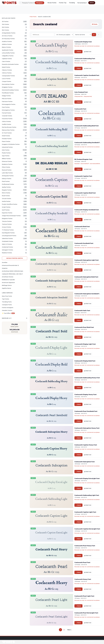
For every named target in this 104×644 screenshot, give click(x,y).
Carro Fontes (6, 61)
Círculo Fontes (6, 199)
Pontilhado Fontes (8, 93)
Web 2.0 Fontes (7, 244)
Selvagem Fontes (7, 250)
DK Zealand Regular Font (83, 159)
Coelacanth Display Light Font (85, 344)
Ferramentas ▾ (82, 3)
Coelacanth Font (80, 109)
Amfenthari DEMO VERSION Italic (13, 271)
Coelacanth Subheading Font (85, 59)
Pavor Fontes (6, 141)
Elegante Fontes (7, 218)
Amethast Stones (8, 277)
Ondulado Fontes (8, 241)
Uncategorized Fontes (9, 236)
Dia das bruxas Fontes (9, 127)
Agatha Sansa (6, 288)
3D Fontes (5, 21)
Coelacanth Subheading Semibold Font (88, 143)
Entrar (92, 3)
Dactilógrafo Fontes (8, 233)
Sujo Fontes (6, 156)
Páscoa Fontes (7, 99)
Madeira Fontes (7, 253)
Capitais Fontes (7, 59)
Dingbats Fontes (7, 87)
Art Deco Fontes (7, 36)
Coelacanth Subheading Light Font (87, 495)
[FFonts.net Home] (9, 3)
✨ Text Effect (8, 313)
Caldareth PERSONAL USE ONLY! (12, 274)
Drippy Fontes (6, 96)
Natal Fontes (6, 67)
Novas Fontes (52, 3)
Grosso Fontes (6, 227)
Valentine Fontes (7, 238)
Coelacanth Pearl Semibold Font (86, 411)
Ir (94, 35)
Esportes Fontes (7, 213)
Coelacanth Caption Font (83, 176)
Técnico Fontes (7, 221)
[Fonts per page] (64, 35)
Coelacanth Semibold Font (84, 243)
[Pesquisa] (32, 3)
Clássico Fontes (7, 70)
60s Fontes (5, 27)
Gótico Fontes (6, 121)
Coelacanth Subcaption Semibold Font (88, 294)
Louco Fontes (6, 79)
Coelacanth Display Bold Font (85, 361)
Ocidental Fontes (7, 247)
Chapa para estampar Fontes (11, 216)
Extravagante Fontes (9, 104)
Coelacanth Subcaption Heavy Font (87, 428)
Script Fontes (6, 207)
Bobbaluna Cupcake (8, 280)
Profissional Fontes (8, 184)
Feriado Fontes (7, 139)
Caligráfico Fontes (8, 56)
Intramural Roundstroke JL (10, 265)
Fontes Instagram (8, 308)
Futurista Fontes (7, 119)
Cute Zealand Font (81, 92)
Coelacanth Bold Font (82, 227)
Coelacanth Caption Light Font (85, 512)
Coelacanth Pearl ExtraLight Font (86, 613)
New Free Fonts (7, 296)
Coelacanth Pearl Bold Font (84, 327)
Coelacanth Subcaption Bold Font (86, 277)
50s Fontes (5, 24)
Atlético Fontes (7, 44)
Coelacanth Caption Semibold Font (87, 75)
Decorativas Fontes (8, 84)
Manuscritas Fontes (8, 130)
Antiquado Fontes (8, 176)
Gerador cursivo (7, 310)
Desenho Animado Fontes (10, 64)
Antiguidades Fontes (9, 33)
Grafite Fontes (7, 124)
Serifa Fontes (6, 201)
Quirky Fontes (6, 187)
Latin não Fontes (7, 173)
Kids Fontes (6, 150)
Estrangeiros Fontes (8, 110)
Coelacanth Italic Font (82, 311)
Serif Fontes (6, 210)
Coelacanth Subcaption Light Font (87, 260)
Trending (72, 3)
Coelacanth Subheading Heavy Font (87, 378)
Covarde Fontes (7, 116)
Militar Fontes (6, 159)
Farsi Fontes (6, 107)
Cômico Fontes (7, 73)
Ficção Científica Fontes (10, 204)
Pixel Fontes (6, 181)
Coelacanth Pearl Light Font (84, 596)
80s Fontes (5, 30)
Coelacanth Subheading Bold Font (87, 126)
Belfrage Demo (7, 285)
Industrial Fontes (7, 147)
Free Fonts (33, 17)
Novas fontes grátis (15, 258)
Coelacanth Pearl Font (82, 562)
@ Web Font (88, 52)
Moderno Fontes (7, 164)
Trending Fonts (7, 302)
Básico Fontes (6, 47)
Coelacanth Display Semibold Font (87, 210)
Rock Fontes (6, 196)
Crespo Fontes (7, 81)
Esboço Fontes (7, 179)
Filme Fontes (6, 167)
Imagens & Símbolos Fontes (11, 144)
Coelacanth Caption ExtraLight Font (87, 529)
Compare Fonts (7, 305)
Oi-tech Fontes (7, 133)
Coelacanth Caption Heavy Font (86, 445)
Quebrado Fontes (8, 50)
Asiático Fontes (7, 41)
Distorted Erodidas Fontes (10, 90)
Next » (69, 630)
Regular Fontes (7, 190)
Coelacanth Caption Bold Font (85, 193)
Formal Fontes (7, 113)
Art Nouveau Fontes (8, 39)
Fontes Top (63, 3)
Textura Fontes (7, 224)
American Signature (8, 282)
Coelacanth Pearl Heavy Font (85, 546)
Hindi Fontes (6, 136)
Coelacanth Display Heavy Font (85, 394)
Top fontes (6, 299)
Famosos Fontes (7, 101)
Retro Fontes (6, 193)
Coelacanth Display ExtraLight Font (87, 478)
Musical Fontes (7, 170)
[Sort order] (82, 35)
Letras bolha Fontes (8, 53)
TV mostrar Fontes (8, 230)
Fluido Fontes (6, 153)
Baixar (78, 52)
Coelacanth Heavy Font (83, 579)
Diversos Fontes (7, 161)
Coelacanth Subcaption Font (85, 462)
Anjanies (5, 268)
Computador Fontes (8, 76)
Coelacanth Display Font (83, 42)
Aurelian (5, 262)
